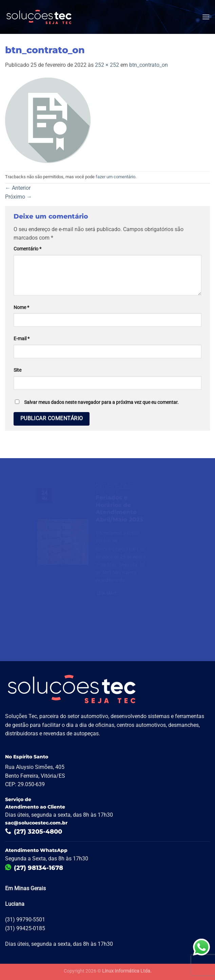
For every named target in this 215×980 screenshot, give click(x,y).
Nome (21, 308)
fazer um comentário (115, 177)
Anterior (18, 188)
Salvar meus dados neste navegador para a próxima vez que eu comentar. (101, 402)
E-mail (22, 339)
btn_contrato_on (149, 65)
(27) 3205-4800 (34, 832)
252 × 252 (107, 65)
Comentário (27, 249)
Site (17, 370)
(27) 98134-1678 (34, 868)
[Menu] (206, 17)
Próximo (18, 197)
